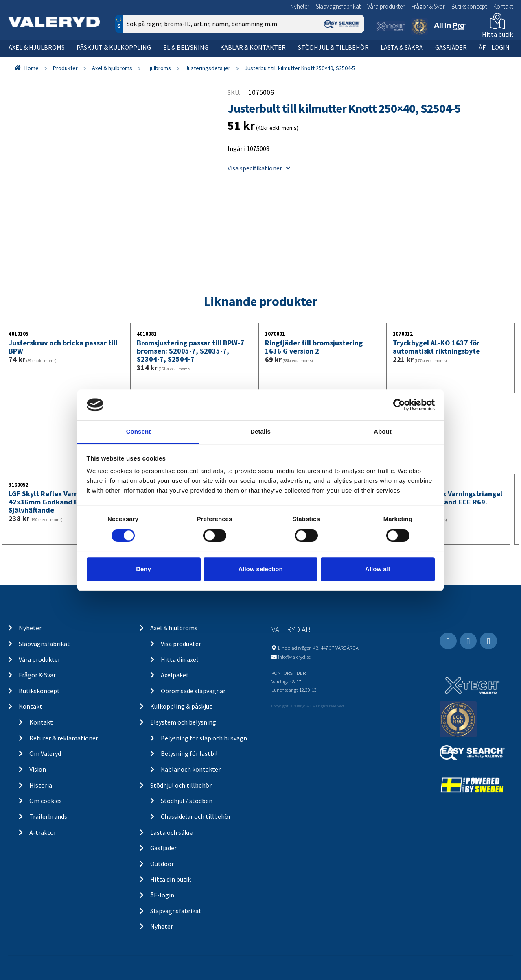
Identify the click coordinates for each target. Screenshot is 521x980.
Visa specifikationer (259, 168)
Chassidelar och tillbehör (196, 816)
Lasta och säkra (172, 832)
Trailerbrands (48, 816)
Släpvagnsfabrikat (338, 6)
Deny (143, 569)
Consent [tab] (139, 432)
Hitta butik (497, 34)
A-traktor (43, 832)
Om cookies (46, 801)
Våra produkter (386, 6)
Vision (38, 769)
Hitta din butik (171, 879)
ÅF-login (162, 895)
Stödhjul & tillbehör (333, 47)
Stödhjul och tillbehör (181, 785)
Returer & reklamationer (64, 738)
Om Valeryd (45, 753)
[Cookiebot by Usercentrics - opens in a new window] (399, 405)
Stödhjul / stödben (187, 801)
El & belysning (186, 47)
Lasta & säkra (402, 47)
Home (32, 68)
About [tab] (383, 432)
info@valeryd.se (294, 657)
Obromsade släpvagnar (193, 691)
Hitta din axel (180, 659)
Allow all (378, 569)
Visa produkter (181, 644)
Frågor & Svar (428, 6)
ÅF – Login (494, 47)
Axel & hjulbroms (37, 47)
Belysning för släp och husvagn (204, 738)
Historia (41, 785)
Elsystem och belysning (183, 722)
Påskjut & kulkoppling (114, 47)
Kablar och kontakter (191, 769)
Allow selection (260, 569)
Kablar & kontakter (253, 47)
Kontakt (503, 6)
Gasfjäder (451, 47)
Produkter (65, 68)
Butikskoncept (469, 6)
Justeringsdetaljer (208, 68)
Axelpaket (175, 675)
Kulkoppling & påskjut (181, 706)
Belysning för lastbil (189, 753)
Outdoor (162, 864)
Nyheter (300, 6)
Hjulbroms (159, 68)
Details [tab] (260, 432)
